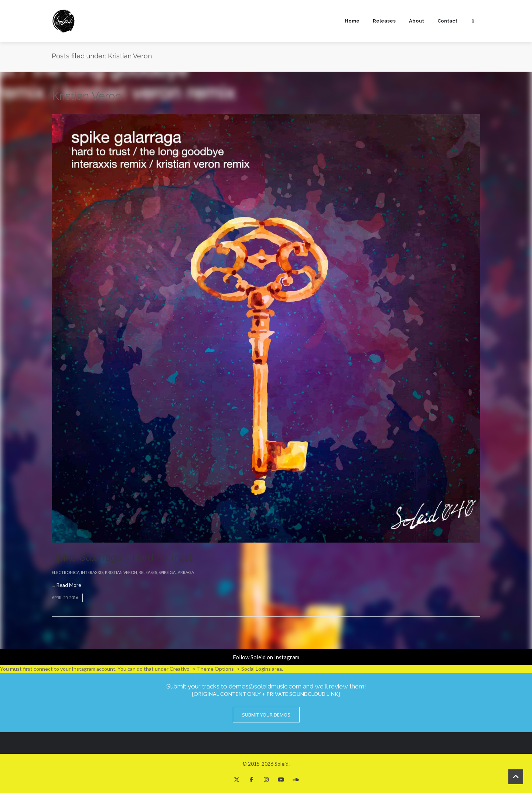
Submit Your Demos (266, 715)
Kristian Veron (121, 572)
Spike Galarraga (176, 572)
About (417, 21)
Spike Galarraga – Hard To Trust (122, 557)
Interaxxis (92, 572)
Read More (69, 585)
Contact (447, 21)
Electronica (66, 572)
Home (352, 21)
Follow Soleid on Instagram (266, 657)
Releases (384, 21)
